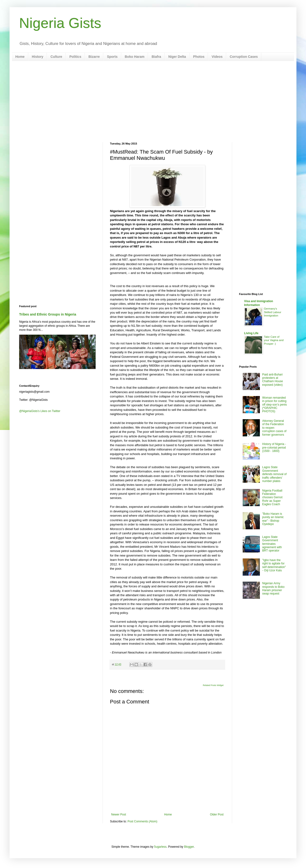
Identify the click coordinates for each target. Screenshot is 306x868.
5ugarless (160, 847)
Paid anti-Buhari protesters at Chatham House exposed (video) (273, 380)
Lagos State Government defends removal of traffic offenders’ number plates (274, 474)
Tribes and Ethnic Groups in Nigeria (48, 314)
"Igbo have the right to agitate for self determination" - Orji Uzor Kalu (274, 565)
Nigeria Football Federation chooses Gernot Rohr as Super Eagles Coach (272, 498)
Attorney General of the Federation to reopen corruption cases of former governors (274, 428)
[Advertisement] (153, 102)
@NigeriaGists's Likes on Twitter (40, 411)
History (38, 57)
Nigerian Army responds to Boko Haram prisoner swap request (273, 588)
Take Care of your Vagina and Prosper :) (274, 340)
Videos (217, 57)
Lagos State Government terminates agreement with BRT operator (272, 544)
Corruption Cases (244, 57)
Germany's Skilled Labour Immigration (273, 312)
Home (20, 57)
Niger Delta (177, 57)
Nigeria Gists (60, 23)
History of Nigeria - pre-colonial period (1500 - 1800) (274, 447)
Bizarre (94, 57)
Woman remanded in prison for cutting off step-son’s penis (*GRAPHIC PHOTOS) (275, 405)
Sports (112, 57)
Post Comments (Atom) (142, 821)
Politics (75, 57)
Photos (199, 57)
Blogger (189, 847)
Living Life (251, 333)
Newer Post (119, 814)
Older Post (217, 814)
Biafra (156, 57)
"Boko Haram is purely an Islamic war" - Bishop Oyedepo (273, 519)
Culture (56, 57)
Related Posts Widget (213, 685)
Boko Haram (135, 57)
